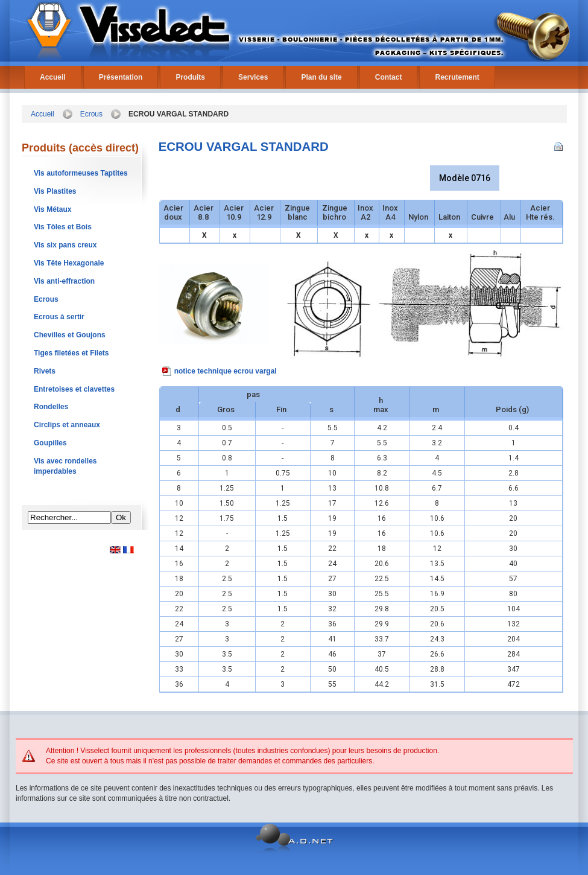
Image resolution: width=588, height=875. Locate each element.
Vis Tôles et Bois (63, 227)
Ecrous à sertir (59, 317)
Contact (389, 77)
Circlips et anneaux (67, 425)
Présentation (121, 77)
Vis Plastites (55, 191)
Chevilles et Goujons (70, 335)
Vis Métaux (52, 209)
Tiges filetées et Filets (71, 353)
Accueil (53, 77)
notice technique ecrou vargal (226, 371)
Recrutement (457, 77)
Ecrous (91, 114)
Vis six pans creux (65, 245)
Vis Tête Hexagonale (69, 263)
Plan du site (321, 77)
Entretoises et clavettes (74, 389)
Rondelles (51, 407)
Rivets (45, 371)
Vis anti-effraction (64, 281)
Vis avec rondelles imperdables (65, 466)
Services (253, 77)
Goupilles (50, 443)
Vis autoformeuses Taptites (81, 173)
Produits (190, 77)
